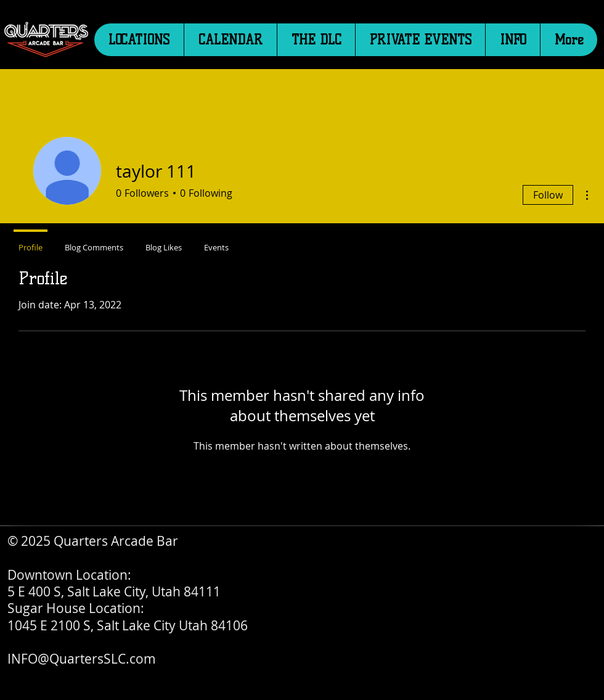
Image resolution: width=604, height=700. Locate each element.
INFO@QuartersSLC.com (82, 659)
